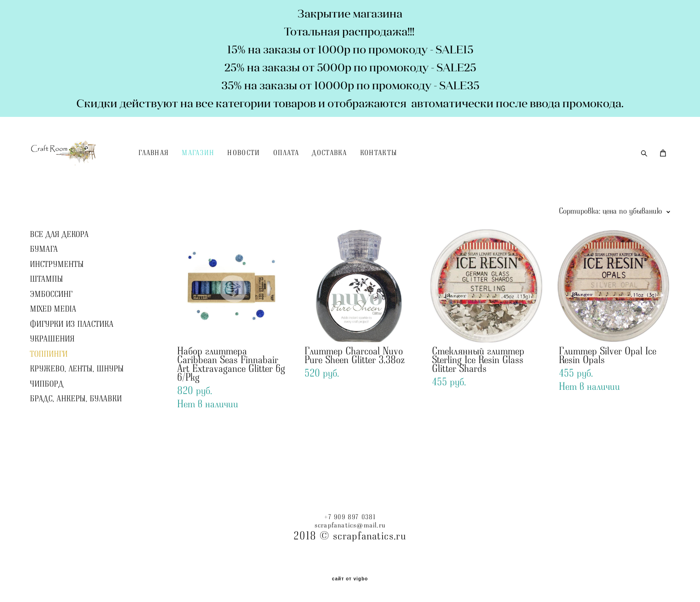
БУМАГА (44, 273)
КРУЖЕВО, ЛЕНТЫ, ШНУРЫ (77, 393)
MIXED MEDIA (53, 333)
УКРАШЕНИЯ (52, 363)
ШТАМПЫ (46, 303)
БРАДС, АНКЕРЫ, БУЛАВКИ (76, 423)
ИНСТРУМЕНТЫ (57, 288)
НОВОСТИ (273, 165)
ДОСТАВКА (359, 165)
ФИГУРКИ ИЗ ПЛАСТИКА (72, 348)
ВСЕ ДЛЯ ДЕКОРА (59, 258)
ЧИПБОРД (47, 408)
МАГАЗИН (228, 165)
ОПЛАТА (316, 165)
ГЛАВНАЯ (183, 165)
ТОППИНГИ (49, 378)
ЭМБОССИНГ (51, 318)
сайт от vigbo (350, 579)
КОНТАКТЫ (408, 165)
